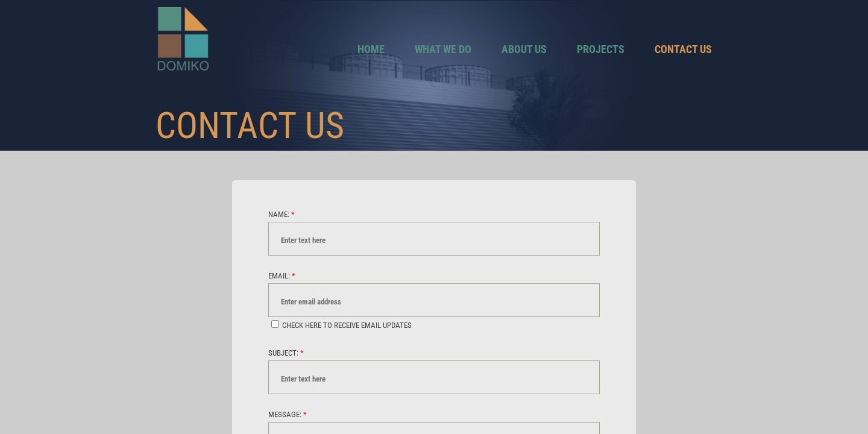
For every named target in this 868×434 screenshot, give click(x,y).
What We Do (443, 49)
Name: (281, 214)
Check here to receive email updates (341, 325)
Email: (282, 276)
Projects (601, 49)
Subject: (286, 353)
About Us (524, 49)
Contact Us (683, 49)
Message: (288, 414)
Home (371, 49)
